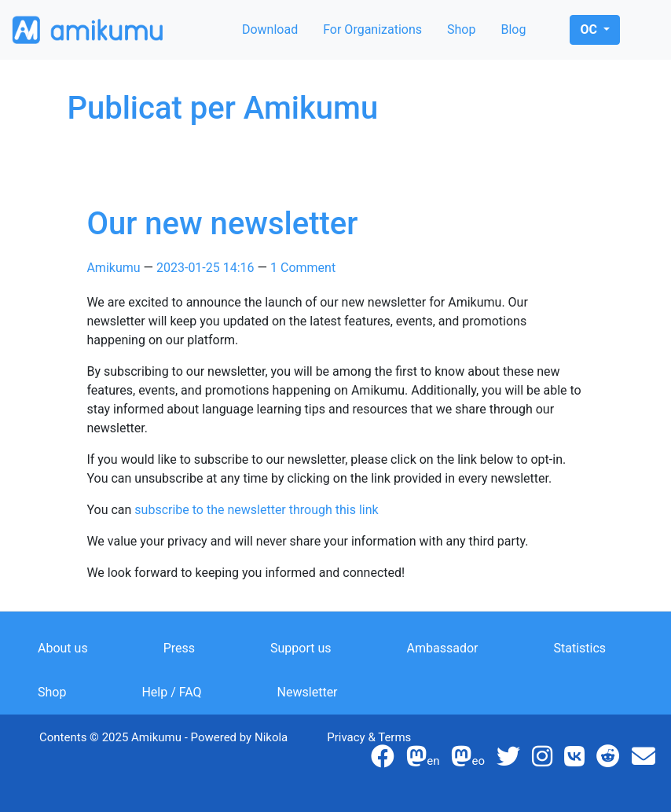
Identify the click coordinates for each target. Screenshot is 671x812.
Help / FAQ (171, 692)
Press (179, 648)
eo (468, 761)
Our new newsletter (222, 224)
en (423, 761)
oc (590, 29)
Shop (461, 29)
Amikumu (113, 268)
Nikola (271, 737)
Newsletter (308, 692)
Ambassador (443, 648)
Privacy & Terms (369, 737)
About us (63, 648)
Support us (301, 648)
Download (270, 29)
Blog (513, 29)
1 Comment (303, 268)
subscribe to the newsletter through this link (256, 510)
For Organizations (372, 29)
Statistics (580, 648)
